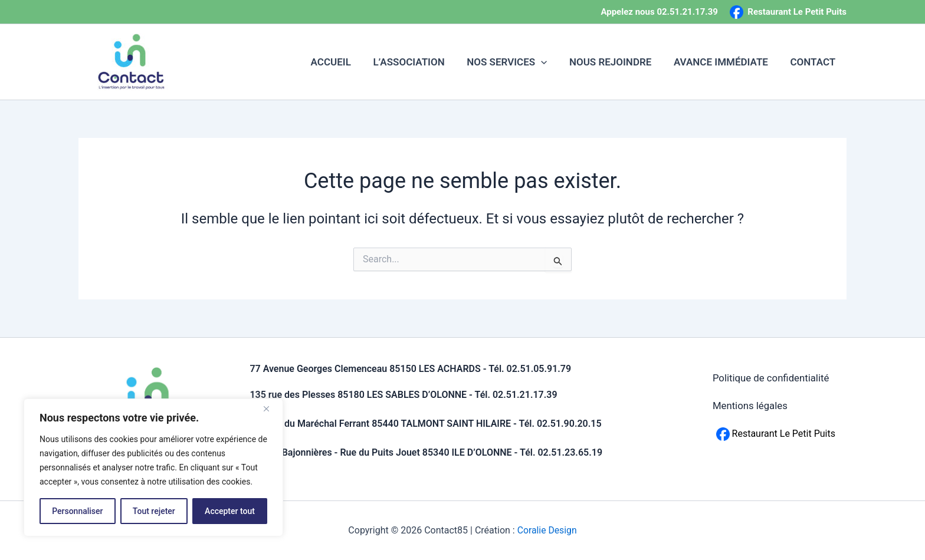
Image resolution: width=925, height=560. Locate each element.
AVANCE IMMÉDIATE (724, 62)
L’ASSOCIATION (418, 62)
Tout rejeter (154, 511)
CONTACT (814, 62)
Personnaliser (77, 511)
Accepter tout (230, 511)
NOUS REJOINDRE (616, 62)
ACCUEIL (342, 62)
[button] (548, 62)
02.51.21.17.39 (687, 12)
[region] (153, 467)
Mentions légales (750, 410)
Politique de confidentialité (771, 380)
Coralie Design (547, 530)
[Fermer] (271, 409)
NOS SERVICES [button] (514, 62)
